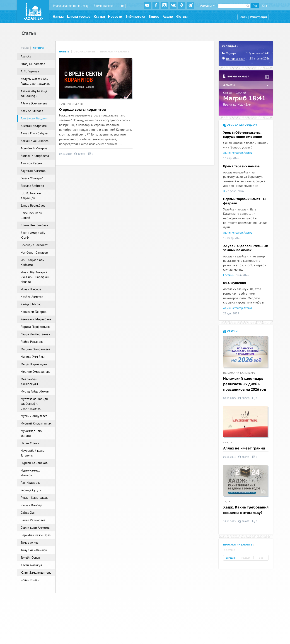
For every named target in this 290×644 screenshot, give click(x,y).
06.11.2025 (229, 398)
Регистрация (259, 17)
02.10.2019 (65, 154)
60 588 (244, 398)
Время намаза (103, 6)
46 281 (244, 457)
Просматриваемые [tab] (238, 545)
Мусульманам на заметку (71, 6)
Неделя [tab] (246, 558)
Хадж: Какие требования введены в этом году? (246, 510)
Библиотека (135, 17)
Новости (115, 17)
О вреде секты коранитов (82, 110)
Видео (154, 17)
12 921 (80, 154)
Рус (255, 6)
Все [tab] (261, 558)
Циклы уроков (79, 17)
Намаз (58, 17)
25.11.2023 (229, 521)
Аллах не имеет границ (244, 448)
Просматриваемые (115, 52)
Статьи (99, 17)
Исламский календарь (239, 373)
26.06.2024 (229, 457)
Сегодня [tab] (231, 558)
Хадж (227, 502)
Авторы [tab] (39, 48)
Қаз (264, 6)
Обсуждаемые (85, 52)
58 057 (244, 521)
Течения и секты (71, 104)
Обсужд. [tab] (230, 550)
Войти (243, 17)
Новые (64, 52)
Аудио (168, 17)
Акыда (228, 443)
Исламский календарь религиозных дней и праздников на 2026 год (245, 384)
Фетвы (182, 17)
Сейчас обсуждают (240, 125)
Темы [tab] (25, 48)
